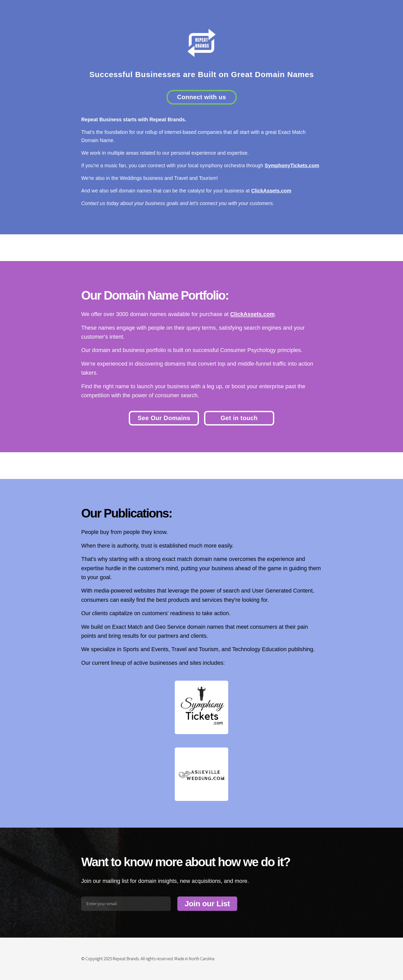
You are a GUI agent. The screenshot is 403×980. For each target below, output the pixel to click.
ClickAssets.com (271, 191)
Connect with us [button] (202, 97)
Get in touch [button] (239, 418)
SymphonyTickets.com (292, 165)
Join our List (207, 904)
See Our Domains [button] (164, 418)
